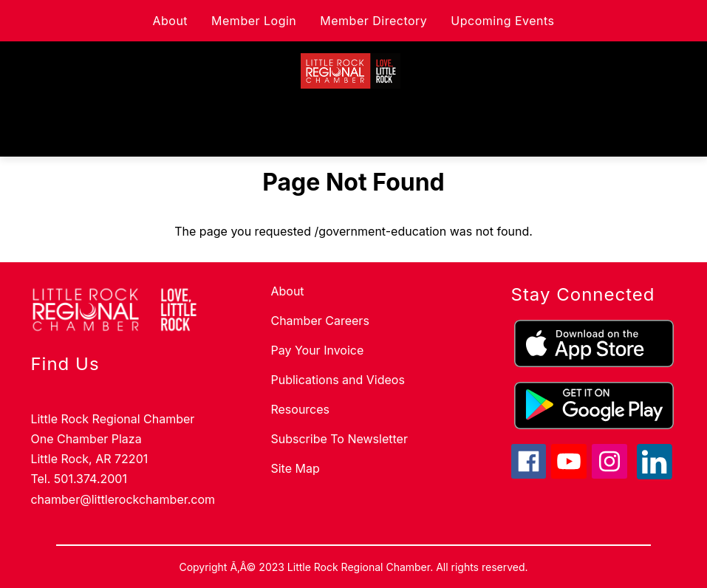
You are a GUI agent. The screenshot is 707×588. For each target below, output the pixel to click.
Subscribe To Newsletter (339, 439)
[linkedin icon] (655, 475)
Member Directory (373, 21)
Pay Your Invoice (317, 350)
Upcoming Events (502, 21)
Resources (300, 409)
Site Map (295, 468)
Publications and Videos (337, 380)
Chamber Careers (320, 321)
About (170, 21)
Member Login (254, 21)
